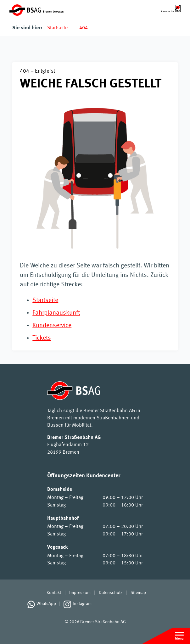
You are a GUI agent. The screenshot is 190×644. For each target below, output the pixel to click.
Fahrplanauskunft (56, 313)
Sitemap (138, 593)
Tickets (42, 338)
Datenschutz (111, 593)
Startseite (57, 28)
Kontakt (54, 593)
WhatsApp (46, 604)
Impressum (80, 593)
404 (84, 28)
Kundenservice (52, 326)
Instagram (82, 604)
